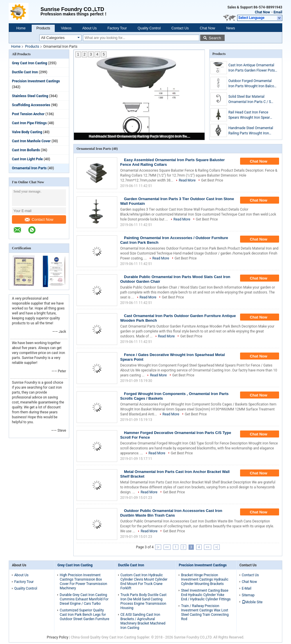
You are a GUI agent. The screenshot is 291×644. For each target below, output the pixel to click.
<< (167, 547)
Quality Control (149, 28)
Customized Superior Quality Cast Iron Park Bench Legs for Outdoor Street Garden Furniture (84, 615)
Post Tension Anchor (28, 114)
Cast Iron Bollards (26, 150)
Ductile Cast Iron (25, 72)
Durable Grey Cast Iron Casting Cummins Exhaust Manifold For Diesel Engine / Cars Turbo (84, 599)
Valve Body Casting (27, 132)
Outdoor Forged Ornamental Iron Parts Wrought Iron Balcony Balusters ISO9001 (253, 84)
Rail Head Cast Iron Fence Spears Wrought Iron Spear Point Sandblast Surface (249, 115)
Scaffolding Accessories (31, 105)
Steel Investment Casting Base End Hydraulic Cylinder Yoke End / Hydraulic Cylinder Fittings (206, 595)
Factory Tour (117, 28)
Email (278, 12)
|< (158, 547)
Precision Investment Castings (36, 81)
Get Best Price (212, 180)
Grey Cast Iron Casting (30, 63)
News (230, 28)
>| (217, 547)
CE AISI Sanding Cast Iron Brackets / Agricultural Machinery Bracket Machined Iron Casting (143, 621)
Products (43, 28)
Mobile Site (252, 602)
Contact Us (180, 28)
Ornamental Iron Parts (29, 168)
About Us (89, 28)
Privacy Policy (58, 637)
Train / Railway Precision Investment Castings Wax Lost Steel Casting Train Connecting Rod (205, 612)
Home (21, 28)
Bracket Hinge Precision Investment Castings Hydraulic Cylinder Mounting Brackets (205, 579)
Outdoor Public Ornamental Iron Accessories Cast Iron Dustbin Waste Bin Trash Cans (171, 513)
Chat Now (262, 12)
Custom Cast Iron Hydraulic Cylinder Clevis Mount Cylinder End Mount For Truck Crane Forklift (144, 582)
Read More (187, 180)
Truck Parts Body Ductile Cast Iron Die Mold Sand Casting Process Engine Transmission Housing (143, 601)
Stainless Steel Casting (30, 96)
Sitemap (248, 595)
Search (215, 38)
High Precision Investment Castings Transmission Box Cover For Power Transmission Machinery (83, 582)
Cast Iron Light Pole (27, 159)
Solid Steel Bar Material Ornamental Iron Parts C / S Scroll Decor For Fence (250, 99)
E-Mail (247, 588)
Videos (66, 28)
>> (208, 547)
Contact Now (39, 219)
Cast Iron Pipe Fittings (29, 123)
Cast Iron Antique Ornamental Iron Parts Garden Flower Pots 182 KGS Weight (252, 68)
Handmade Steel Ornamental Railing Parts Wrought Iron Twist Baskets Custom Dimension (140, 136)
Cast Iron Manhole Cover (31, 141)
